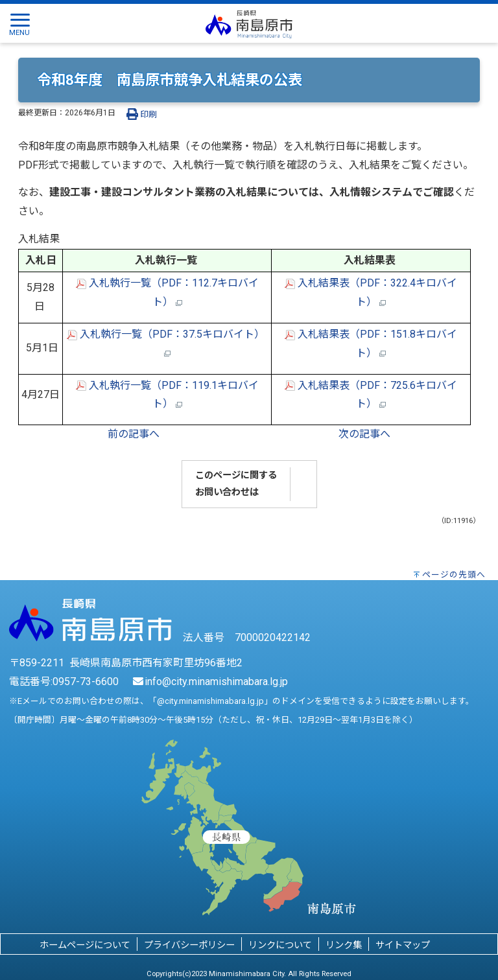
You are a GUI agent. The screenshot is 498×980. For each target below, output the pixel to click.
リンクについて (280, 945)
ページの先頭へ (454, 575)
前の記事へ (134, 434)
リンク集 (344, 945)
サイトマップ (403, 945)
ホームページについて (85, 945)
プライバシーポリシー (189, 945)
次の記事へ (364, 434)
